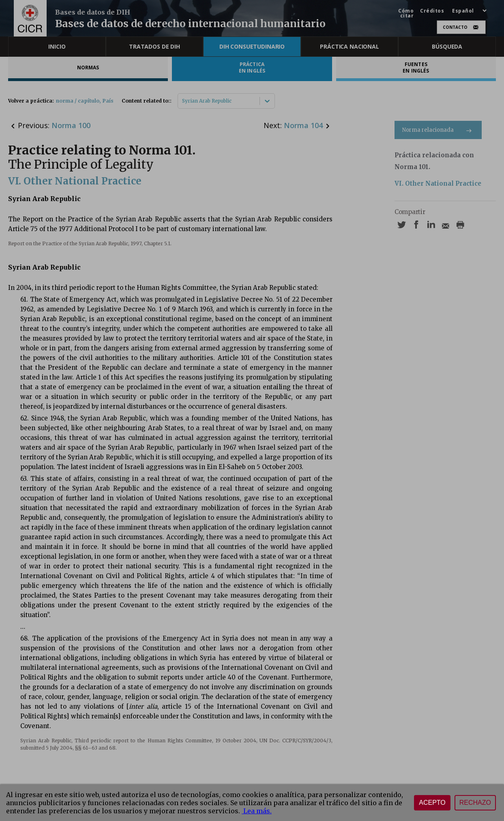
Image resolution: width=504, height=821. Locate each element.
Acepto (432, 803)
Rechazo (475, 803)
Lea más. (257, 811)
